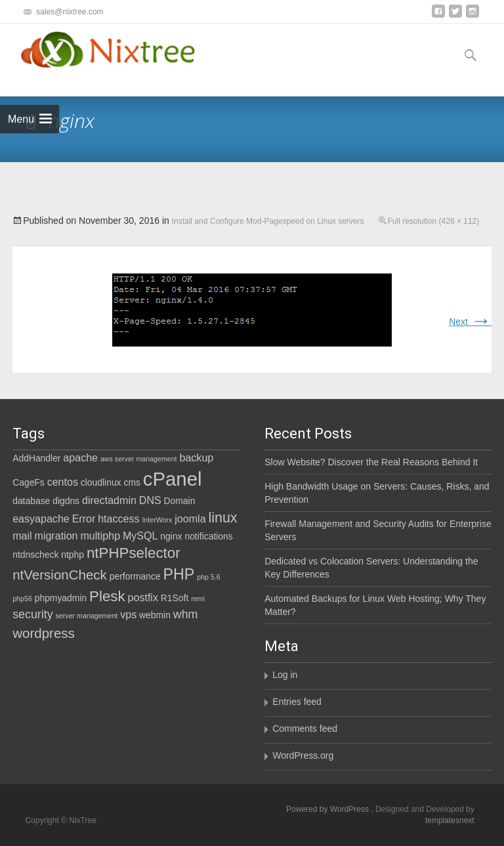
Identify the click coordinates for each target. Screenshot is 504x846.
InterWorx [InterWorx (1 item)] (157, 520)
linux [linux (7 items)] (222, 518)
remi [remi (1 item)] (198, 599)
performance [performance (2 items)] (135, 576)
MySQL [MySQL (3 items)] (140, 536)
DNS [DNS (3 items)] (150, 500)
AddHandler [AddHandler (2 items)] (36, 458)
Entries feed (297, 702)
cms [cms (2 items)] (132, 482)
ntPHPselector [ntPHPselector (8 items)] (134, 553)
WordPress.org (303, 755)
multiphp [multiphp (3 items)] (100, 536)
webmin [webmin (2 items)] (155, 615)
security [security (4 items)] (32, 614)
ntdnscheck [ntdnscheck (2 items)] (35, 555)
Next (470, 322)
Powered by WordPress (328, 809)
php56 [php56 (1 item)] (22, 599)
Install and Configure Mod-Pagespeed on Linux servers (268, 221)
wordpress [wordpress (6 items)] (44, 633)
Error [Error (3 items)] (84, 518)
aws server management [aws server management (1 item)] (139, 459)
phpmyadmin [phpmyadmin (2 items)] (61, 598)
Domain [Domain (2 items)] (180, 501)
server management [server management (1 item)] (87, 616)
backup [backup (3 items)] (196, 457)
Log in (285, 675)
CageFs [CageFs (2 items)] (29, 482)
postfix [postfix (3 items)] (143, 597)
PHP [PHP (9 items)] (179, 574)
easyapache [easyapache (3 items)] (41, 518)
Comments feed (305, 729)
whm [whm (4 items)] (186, 614)
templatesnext (450, 820)
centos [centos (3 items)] (63, 482)
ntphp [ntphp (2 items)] (73, 555)
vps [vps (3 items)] (128, 614)
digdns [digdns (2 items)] (66, 501)
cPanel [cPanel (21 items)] (173, 479)
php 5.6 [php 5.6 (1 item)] (209, 577)
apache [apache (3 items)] (80, 457)
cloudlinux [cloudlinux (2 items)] (101, 482)
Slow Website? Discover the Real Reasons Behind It (371, 462)
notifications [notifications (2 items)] (208, 536)
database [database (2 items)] (31, 501)
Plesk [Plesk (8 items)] (107, 596)
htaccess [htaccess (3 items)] (118, 518)
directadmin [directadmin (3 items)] (109, 500)
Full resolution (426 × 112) (434, 221)
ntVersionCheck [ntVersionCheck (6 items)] (60, 575)
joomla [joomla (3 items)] (190, 518)
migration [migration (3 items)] (56, 536)
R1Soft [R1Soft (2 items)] (175, 598)
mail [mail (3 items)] (22, 536)
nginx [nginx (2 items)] (171, 536)
